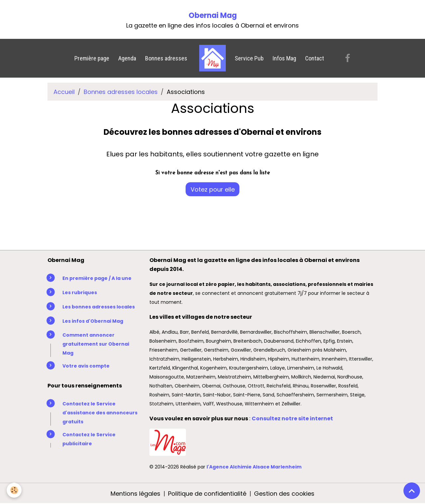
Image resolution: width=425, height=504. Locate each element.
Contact (315, 58)
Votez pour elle (213, 189)
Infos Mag (284, 58)
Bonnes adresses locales (121, 92)
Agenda (127, 58)
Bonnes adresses (166, 58)
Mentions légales (135, 494)
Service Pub (249, 58)
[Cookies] (14, 490)
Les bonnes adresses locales (99, 307)
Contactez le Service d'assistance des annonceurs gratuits (100, 413)
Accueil (64, 92)
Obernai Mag (213, 15)
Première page (92, 58)
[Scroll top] (412, 491)
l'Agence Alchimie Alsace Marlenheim (254, 467)
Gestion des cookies (284, 494)
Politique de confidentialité (207, 494)
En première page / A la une (97, 278)
